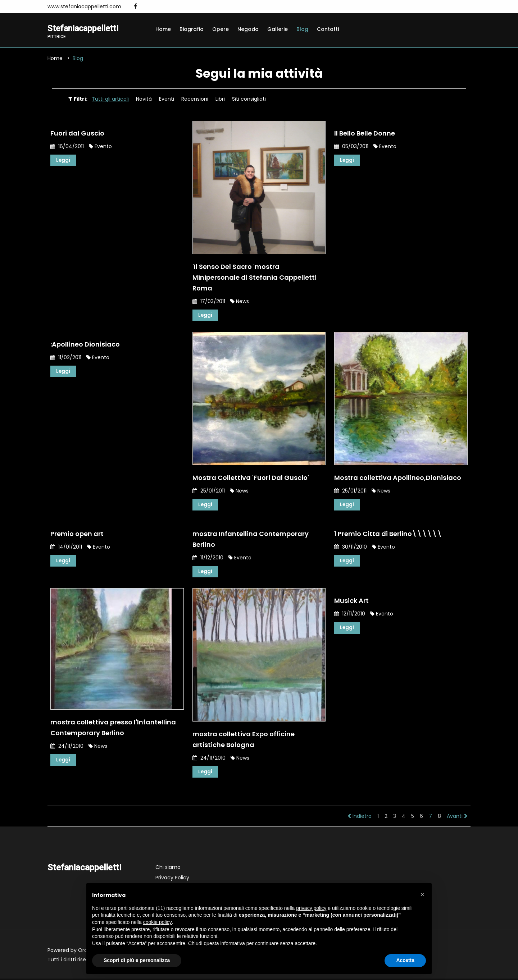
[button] (422, 894)
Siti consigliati (249, 99)
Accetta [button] (405, 960)
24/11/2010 (67, 747)
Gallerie (278, 29)
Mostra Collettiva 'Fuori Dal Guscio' (251, 478)
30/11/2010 (351, 548)
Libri (220, 99)
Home (163, 29)
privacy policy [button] (311, 908)
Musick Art (351, 602)
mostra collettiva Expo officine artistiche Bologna (244, 740)
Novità (144, 99)
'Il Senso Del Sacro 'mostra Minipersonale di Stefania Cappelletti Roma (255, 277)
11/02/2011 (66, 358)
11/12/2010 (208, 558)
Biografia (192, 29)
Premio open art (77, 534)
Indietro (360, 818)
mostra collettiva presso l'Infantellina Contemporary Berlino (113, 729)
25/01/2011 (209, 491)
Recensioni (195, 99)
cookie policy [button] (158, 922)
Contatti (328, 29)
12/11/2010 (350, 615)
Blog (302, 29)
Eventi (167, 99)
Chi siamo (168, 869)
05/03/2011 (351, 147)
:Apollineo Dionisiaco (85, 345)
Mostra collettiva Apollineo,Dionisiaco (398, 478)
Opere (221, 29)
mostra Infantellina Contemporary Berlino (251, 540)
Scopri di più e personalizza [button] (137, 960)
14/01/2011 (66, 548)
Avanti (457, 818)
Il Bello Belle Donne (365, 134)
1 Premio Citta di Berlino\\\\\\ (388, 534)
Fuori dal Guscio (77, 134)
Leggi (63, 161)
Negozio (248, 29)
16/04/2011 (67, 147)
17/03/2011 (209, 301)
